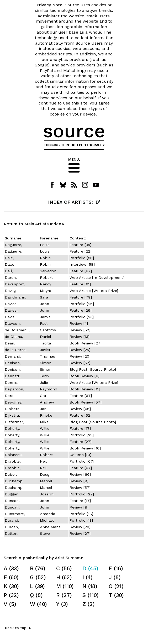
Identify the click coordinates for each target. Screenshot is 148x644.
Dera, (10, 396)
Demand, (13, 356)
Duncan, (12, 501)
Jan (43, 409)
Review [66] (80, 409)
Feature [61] (80, 284)
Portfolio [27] (82, 494)
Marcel (46, 481)
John (44, 304)
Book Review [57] (86, 402)
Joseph (47, 494)
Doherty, (12, 428)
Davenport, (15, 284)
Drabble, (13, 461)
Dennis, (12, 383)
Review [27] (80, 533)
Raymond (49, 389)
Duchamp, (14, 481)
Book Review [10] (85, 448)
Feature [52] (80, 415)
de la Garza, (16, 350)
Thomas (47, 356)
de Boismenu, (17, 330)
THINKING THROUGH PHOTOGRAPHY (74, 145)
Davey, (10, 291)
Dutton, (12, 533)
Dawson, (13, 323)
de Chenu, (14, 337)
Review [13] (80, 337)
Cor (43, 396)
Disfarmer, (14, 422)
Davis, (10, 317)
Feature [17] (80, 428)
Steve (45, 533)
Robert (46, 278)
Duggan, (12, 494)
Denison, (13, 363)
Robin (45, 258)
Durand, (12, 520)
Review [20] (80, 356)
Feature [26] (81, 310)
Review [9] (79, 481)
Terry (44, 376)
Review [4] (79, 323)
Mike (44, 422)
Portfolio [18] (81, 514)
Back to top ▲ (18, 628)
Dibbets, (13, 409)
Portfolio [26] (82, 304)
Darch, (11, 278)
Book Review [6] (84, 376)
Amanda (47, 514)
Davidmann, (15, 297)
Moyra (46, 291)
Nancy (46, 284)
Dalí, (9, 271)
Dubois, (12, 474)
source (74, 131)
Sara (44, 297)
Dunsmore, (15, 514)
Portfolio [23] (82, 317)
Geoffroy (48, 330)
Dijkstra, (12, 415)
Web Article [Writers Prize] (94, 291)
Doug (45, 474)
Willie (45, 428)
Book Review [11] (85, 389)
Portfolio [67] (82, 461)
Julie (44, 383)
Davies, (11, 304)
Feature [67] (81, 271)
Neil (43, 461)
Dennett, (13, 376)
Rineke (46, 415)
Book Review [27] (86, 343)
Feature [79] (81, 297)
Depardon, (14, 389)
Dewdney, (14, 402)
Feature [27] (81, 442)
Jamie (45, 317)
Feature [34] (80, 245)
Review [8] (79, 507)
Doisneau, (14, 455)
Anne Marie (50, 527)
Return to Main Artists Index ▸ (34, 224)
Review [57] (80, 488)
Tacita (45, 343)
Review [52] (80, 330)
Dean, (10, 343)
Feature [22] (80, 251)
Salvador (48, 271)
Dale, (9, 258)
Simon (46, 363)
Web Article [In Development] (97, 278)
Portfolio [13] (81, 520)
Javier (45, 350)
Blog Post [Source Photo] (93, 369)
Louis (45, 245)
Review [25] (80, 350)
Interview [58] (82, 264)
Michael (47, 520)
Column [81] (80, 455)
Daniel (46, 337)
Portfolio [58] (82, 258)
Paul (44, 323)
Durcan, (12, 527)
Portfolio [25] (82, 435)
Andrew (47, 402)
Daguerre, (14, 245)
